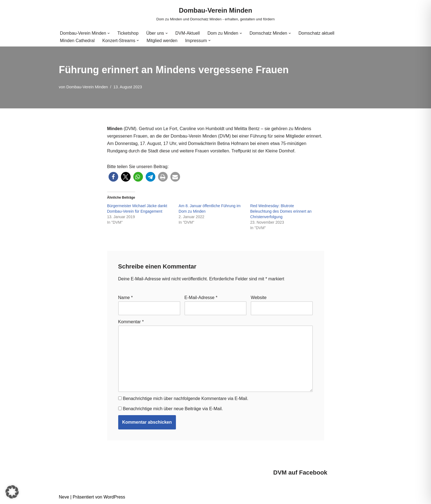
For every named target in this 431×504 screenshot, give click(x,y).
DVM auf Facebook (300, 472)
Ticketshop (128, 33)
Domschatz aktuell (317, 33)
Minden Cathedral (77, 41)
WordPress (114, 497)
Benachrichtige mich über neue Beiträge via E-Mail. (173, 409)
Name (125, 298)
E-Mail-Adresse (201, 298)
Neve (64, 497)
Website (259, 298)
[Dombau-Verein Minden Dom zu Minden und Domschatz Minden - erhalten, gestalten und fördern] (215, 14)
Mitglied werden (162, 41)
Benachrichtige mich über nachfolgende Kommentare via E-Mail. (186, 398)
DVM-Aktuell (188, 33)
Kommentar (131, 322)
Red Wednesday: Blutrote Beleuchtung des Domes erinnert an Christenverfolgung (281, 211)
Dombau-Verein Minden (87, 87)
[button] (109, 33)
